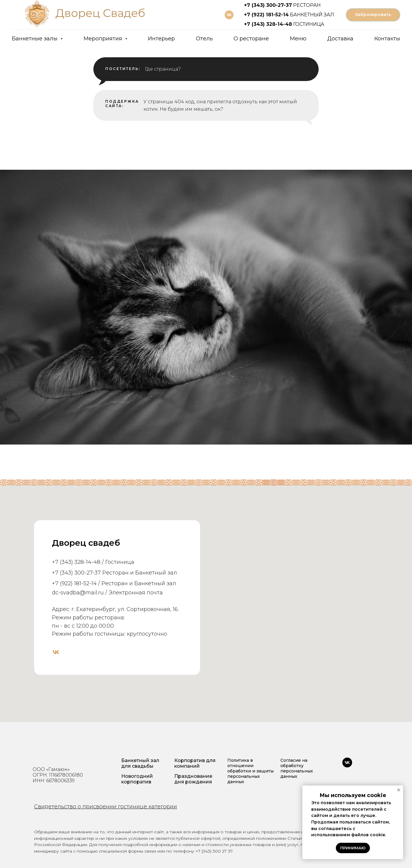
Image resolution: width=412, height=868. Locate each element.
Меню (298, 39)
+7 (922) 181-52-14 (266, 15)
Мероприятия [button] (104, 39)
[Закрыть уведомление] (399, 790)
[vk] (229, 15)
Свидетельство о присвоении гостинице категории (106, 807)
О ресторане (251, 39)
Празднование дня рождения (193, 779)
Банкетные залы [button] (35, 39)
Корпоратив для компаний (195, 763)
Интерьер (161, 39)
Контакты (387, 39)
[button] (373, 15)
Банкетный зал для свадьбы (140, 763)
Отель (204, 39)
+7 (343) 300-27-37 (268, 5)
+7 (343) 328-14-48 (268, 24)
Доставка (340, 39)
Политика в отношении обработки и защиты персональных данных (250, 771)
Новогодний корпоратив (137, 779)
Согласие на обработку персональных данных (297, 768)
